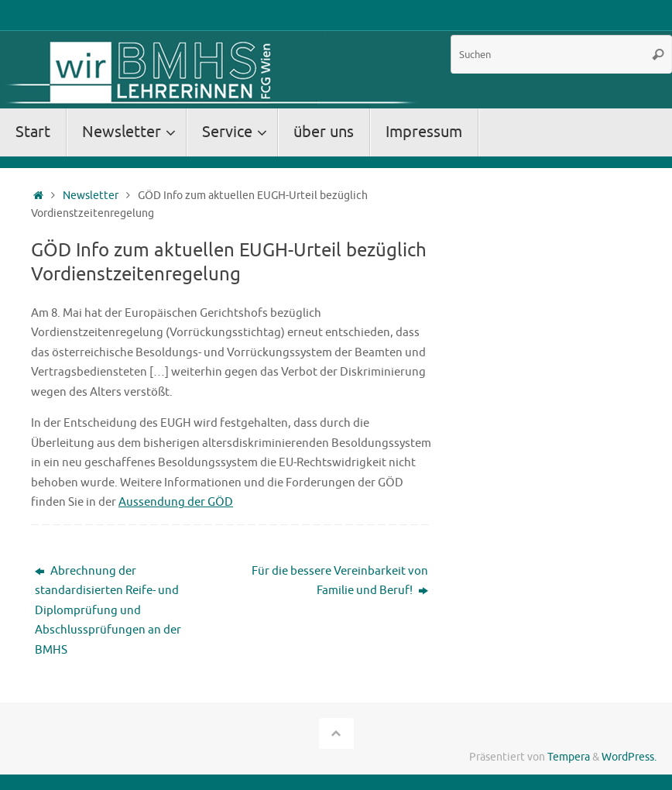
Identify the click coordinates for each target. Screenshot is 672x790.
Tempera (569, 757)
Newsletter (91, 196)
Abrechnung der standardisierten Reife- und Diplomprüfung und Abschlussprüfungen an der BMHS (108, 611)
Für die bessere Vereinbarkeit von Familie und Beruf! (340, 581)
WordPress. (629, 757)
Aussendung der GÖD (176, 502)
